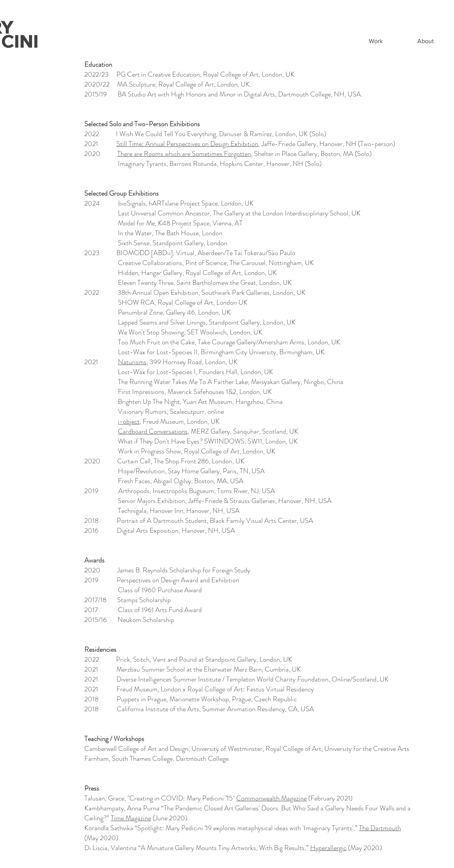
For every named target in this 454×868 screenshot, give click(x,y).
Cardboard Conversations (153, 431)
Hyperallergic (328, 848)
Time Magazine (131, 818)
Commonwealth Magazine (271, 798)
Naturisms (132, 362)
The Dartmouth (380, 828)
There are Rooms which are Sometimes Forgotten (184, 154)
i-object (129, 421)
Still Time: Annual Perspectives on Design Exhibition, (188, 144)
